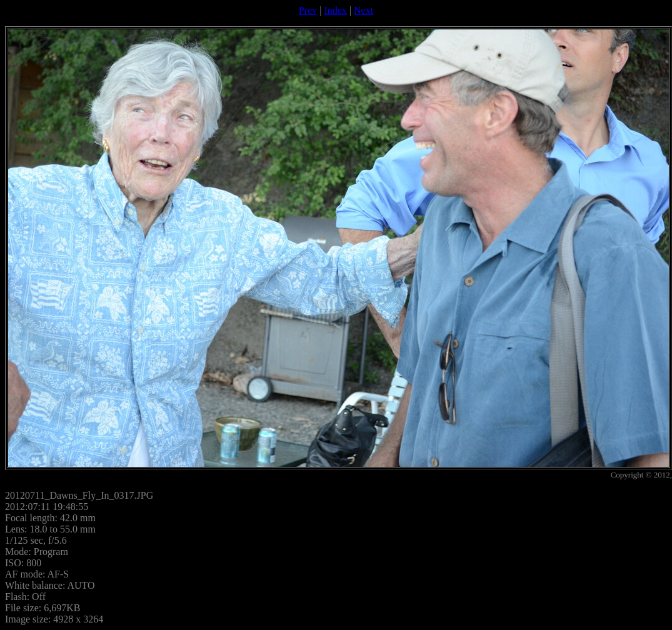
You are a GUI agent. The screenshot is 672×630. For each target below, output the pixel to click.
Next (364, 10)
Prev (308, 10)
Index (335, 10)
